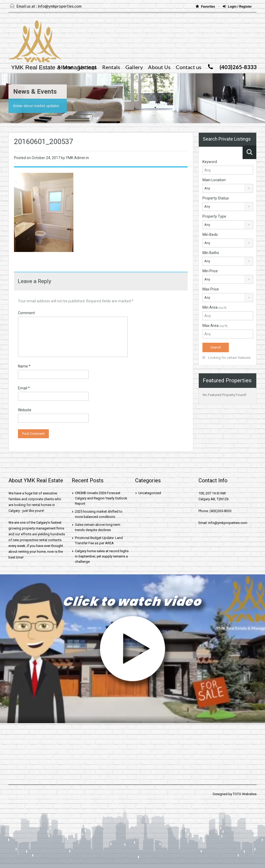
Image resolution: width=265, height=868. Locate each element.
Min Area (214, 307)
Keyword (210, 162)
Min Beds (210, 235)
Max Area (215, 326)
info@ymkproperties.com (60, 6)
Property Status (216, 198)
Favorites (206, 6)
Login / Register (237, 6)
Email (24, 388)
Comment (26, 313)
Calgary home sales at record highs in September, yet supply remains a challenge (102, 556)
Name (24, 366)
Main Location (214, 180)
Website (25, 410)
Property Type (214, 216)
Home (66, 67)
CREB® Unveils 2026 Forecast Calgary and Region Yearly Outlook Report (101, 498)
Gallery (134, 67)
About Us (159, 67)
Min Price (210, 271)
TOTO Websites (245, 794)
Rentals (111, 67)
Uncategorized (150, 493)
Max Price (211, 289)
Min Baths (211, 253)
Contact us (189, 67)
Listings (87, 67)
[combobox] (228, 188)
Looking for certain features (226, 358)
